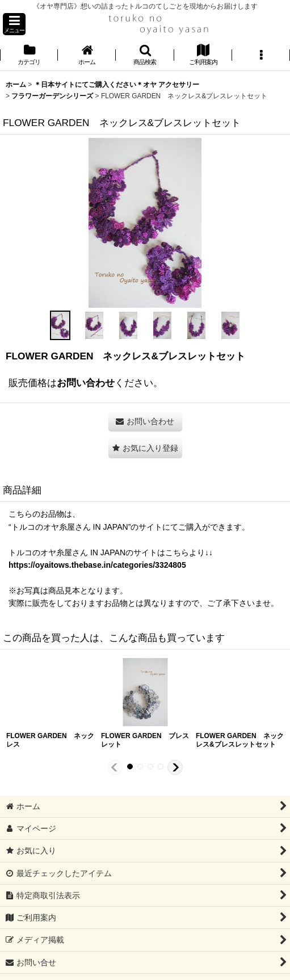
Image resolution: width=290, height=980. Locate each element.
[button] (14, 24)
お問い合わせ (86, 383)
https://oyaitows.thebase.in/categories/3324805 (97, 565)
